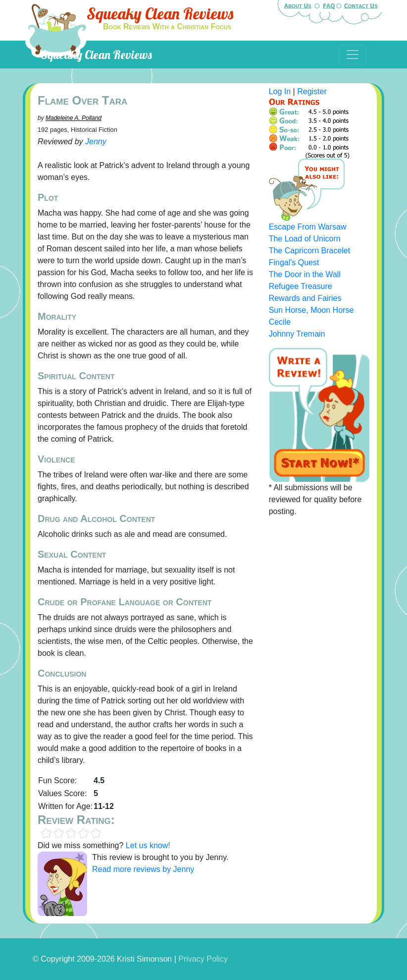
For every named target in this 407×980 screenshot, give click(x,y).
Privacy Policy (203, 959)
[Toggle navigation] (353, 55)
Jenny (96, 142)
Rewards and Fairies (305, 298)
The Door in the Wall (305, 274)
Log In (280, 91)
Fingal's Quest (294, 262)
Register (312, 91)
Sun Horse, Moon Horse (311, 310)
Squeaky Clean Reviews (160, 13)
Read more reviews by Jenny (143, 869)
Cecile (280, 322)
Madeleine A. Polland (74, 118)
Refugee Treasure (301, 286)
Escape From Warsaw (308, 227)
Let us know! (148, 845)
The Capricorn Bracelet (310, 251)
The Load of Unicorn (305, 239)
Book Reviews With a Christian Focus (167, 27)
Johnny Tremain (297, 334)
